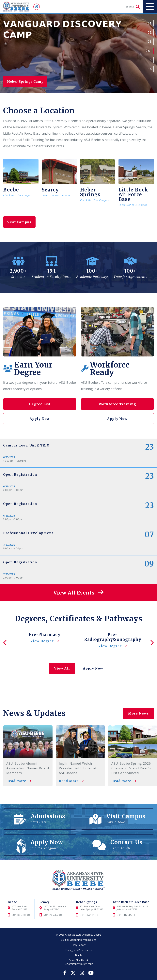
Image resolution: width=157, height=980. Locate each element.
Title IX (78, 955)
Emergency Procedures (78, 950)
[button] (78, 593)
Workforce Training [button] (117, 404)
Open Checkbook (78, 960)
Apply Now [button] (40, 419)
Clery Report (78, 945)
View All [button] (62, 668)
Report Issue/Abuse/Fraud (79, 964)
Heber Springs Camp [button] (27, 82)
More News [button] (138, 708)
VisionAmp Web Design (83, 940)
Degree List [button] (40, 404)
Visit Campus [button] (20, 222)
